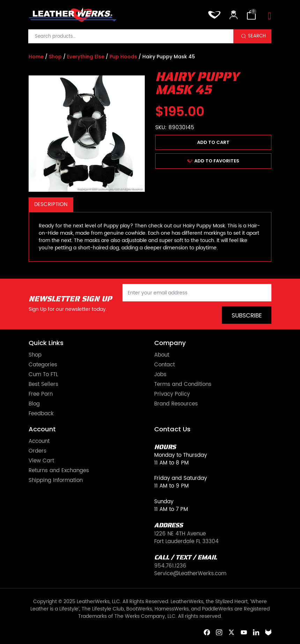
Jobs (160, 375)
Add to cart (213, 142)
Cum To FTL (43, 375)
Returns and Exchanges (59, 471)
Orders (37, 451)
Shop (55, 57)
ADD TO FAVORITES (213, 161)
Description (51, 204)
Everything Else (86, 57)
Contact (164, 365)
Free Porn (41, 394)
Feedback (41, 414)
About (162, 355)
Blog (34, 404)
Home (36, 57)
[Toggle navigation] (270, 16)
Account (39, 441)
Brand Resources (176, 404)
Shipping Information (56, 481)
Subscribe (247, 316)
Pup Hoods (123, 57)
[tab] (51, 205)
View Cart (41, 461)
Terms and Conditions (183, 385)
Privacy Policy (172, 394)
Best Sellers (43, 385)
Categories (43, 365)
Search (257, 36)
